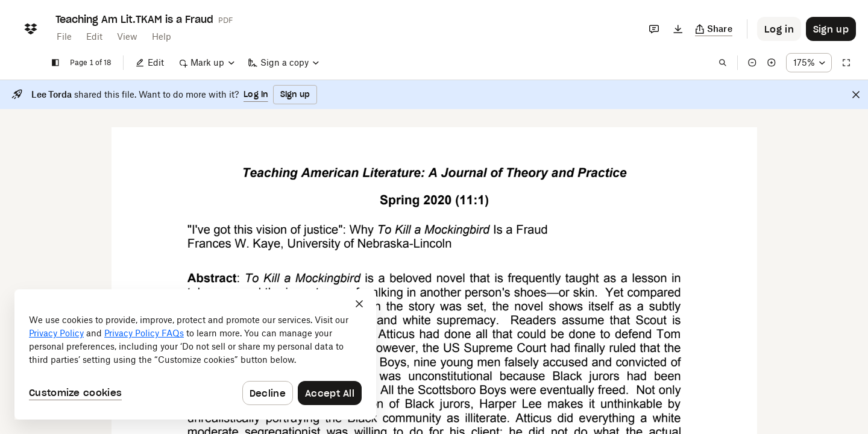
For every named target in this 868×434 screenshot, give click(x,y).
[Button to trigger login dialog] (779, 29)
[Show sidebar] (55, 63)
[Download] (678, 29)
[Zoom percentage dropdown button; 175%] (809, 63)
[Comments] (654, 29)
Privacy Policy (56, 333)
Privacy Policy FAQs (144, 333)
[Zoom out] (752, 63)
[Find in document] (723, 63)
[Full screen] (846, 63)
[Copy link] (714, 29)
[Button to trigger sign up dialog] (831, 29)
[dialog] (195, 354)
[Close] (856, 95)
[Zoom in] (772, 63)
